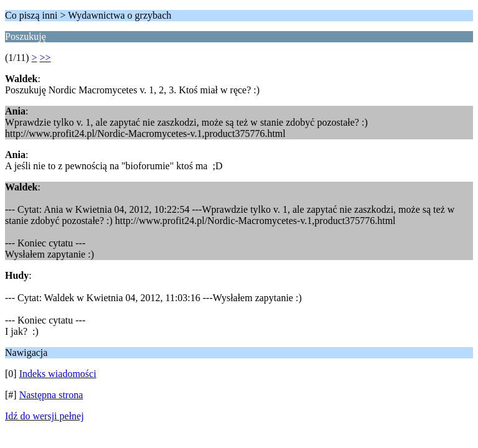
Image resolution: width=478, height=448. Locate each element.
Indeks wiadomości (58, 374)
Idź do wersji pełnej (45, 416)
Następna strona (51, 395)
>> (45, 58)
